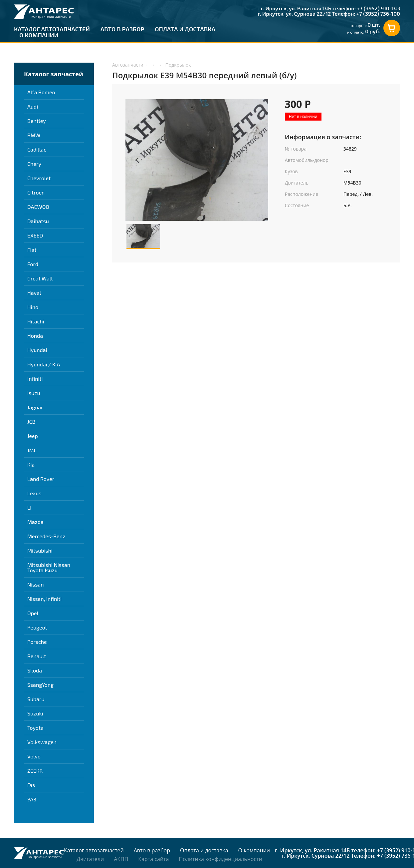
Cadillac (37, 149)
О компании (39, 35)
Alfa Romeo (41, 92)
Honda (35, 336)
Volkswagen (42, 742)
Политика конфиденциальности (220, 859)
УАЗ (32, 799)
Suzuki (35, 713)
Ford (33, 264)
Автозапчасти (128, 65)
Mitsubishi (40, 550)
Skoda (35, 670)
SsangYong (40, 685)
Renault (37, 656)
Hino (33, 307)
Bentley (37, 121)
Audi (33, 106)
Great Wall (40, 278)
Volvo (34, 756)
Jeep (33, 436)
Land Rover (41, 479)
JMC (32, 450)
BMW (34, 135)
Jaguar (35, 407)
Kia (31, 464)
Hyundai (37, 350)
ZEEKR (35, 771)
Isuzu (34, 393)
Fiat (32, 250)
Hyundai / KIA (44, 364)
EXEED (35, 235)
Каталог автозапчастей (52, 29)
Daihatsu (38, 221)
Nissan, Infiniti (44, 599)
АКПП (121, 859)
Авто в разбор (122, 29)
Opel (33, 613)
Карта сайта (153, 859)
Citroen (36, 192)
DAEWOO (38, 207)
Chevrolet (39, 178)
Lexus (34, 493)
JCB (31, 422)
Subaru (36, 699)
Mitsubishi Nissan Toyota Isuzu (49, 567)
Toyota (35, 728)
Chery (34, 164)
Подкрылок (178, 65)
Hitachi (36, 321)
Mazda (35, 522)
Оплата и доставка (185, 29)
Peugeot (37, 627)
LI (29, 507)
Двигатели (90, 859)
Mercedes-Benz (46, 536)
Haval (34, 293)
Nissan (36, 584)
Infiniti (35, 379)
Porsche (37, 642)
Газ (31, 785)
